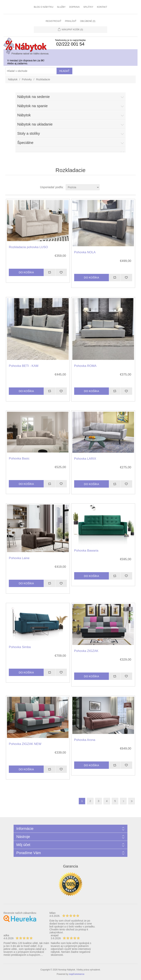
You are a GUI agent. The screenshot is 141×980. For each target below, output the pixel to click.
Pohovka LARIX (85, 459)
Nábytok (13, 79)
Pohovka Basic (19, 458)
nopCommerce (77, 974)
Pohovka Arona (85, 740)
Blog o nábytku (44, 7)
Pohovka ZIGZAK (86, 651)
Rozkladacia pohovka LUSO (28, 247)
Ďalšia (123, 801)
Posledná (132, 801)
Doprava (74, 7)
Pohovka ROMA (85, 366)
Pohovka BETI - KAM (24, 366)
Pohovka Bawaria (86, 551)
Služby (61, 7)
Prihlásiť (71, 21)
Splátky (88, 7)
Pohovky (27, 79)
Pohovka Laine (19, 558)
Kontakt (102, 7)
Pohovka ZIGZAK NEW (25, 744)
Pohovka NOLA (85, 252)
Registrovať (54, 21)
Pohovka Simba (20, 647)
